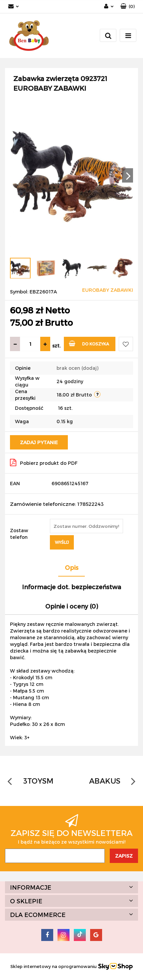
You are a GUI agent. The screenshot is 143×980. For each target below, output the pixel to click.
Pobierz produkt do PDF (44, 462)
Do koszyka (89, 343)
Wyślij (62, 542)
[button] (128, 7)
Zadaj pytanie (39, 442)
